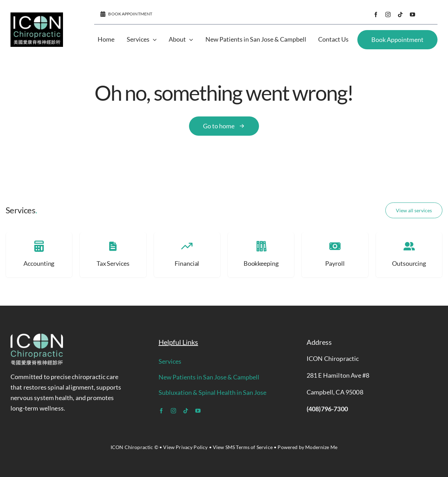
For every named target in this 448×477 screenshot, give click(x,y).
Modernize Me (321, 447)
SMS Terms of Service (249, 447)
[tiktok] (400, 15)
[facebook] (376, 15)
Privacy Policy (192, 447)
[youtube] (412, 15)
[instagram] (388, 15)
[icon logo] (37, 16)
